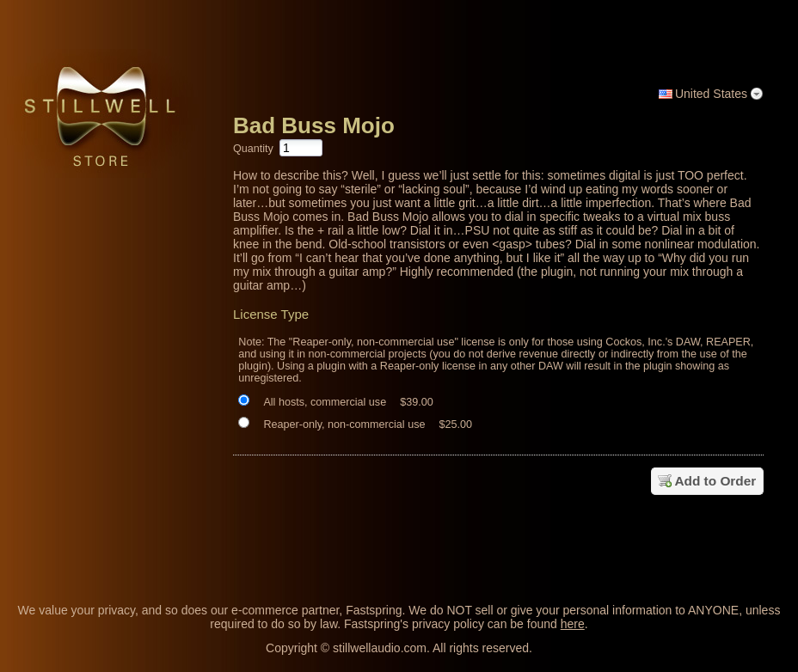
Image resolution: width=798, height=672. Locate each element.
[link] (751, 544)
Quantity (253, 149)
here (573, 624)
